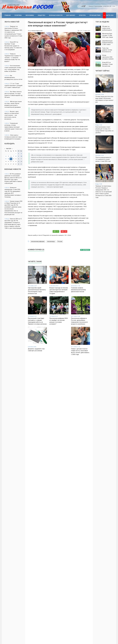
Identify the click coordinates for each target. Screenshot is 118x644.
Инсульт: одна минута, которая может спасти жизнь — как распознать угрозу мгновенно (12, 115)
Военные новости (56, 15)
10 (21, 156)
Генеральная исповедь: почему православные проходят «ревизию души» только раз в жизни (13, 127)
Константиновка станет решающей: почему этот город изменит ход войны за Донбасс (13, 68)
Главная (8, 15)
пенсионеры (51, 241)
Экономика (30, 15)
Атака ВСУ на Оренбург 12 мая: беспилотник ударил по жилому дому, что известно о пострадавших (13, 46)
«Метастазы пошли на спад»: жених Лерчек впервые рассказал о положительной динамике (13, 104)
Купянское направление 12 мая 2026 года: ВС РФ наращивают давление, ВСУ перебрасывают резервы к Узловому (13, 192)
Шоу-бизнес (71, 15)
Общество (41, 15)
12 (8, 159)
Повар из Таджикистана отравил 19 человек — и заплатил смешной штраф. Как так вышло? (13, 58)
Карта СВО (110, 15)
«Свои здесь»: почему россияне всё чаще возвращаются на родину (13, 137)
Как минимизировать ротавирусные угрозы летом (13, 77)
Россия (60, 241)
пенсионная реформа (38, 241)
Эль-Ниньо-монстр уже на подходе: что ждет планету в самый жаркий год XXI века (13, 94)
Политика (18, 15)
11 (6, 159)
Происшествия (95, 15)
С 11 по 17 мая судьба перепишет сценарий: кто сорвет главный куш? (14, 85)
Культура (82, 15)
